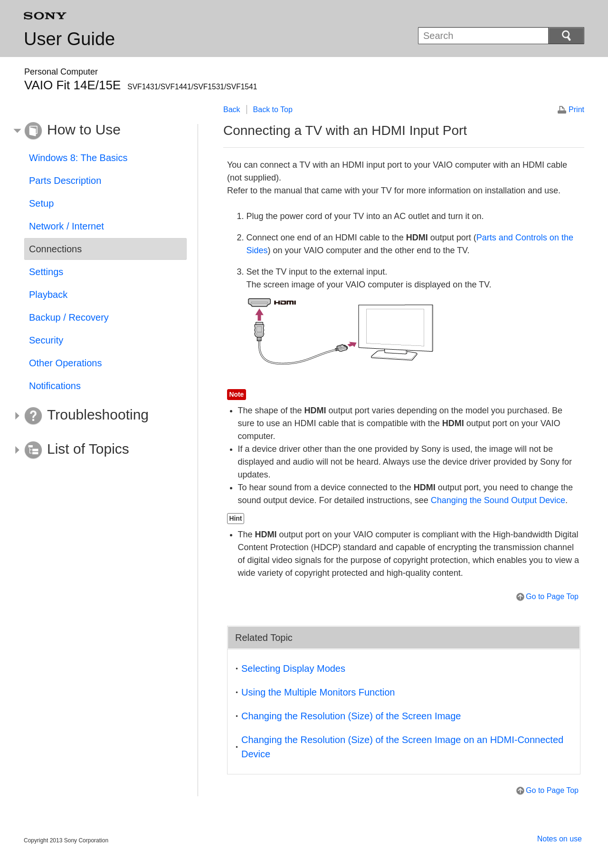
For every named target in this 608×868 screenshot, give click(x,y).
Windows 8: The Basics (78, 158)
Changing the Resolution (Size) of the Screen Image (351, 716)
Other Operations (65, 363)
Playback (48, 295)
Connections (55, 249)
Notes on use (560, 839)
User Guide (69, 39)
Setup (41, 203)
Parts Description (65, 181)
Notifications (55, 386)
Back (232, 110)
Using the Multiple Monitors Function (318, 692)
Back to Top (273, 110)
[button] (98, 131)
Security (46, 340)
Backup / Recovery (69, 317)
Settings (46, 272)
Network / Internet (66, 226)
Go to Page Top (552, 596)
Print (576, 110)
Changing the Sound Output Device (498, 500)
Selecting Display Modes (293, 668)
